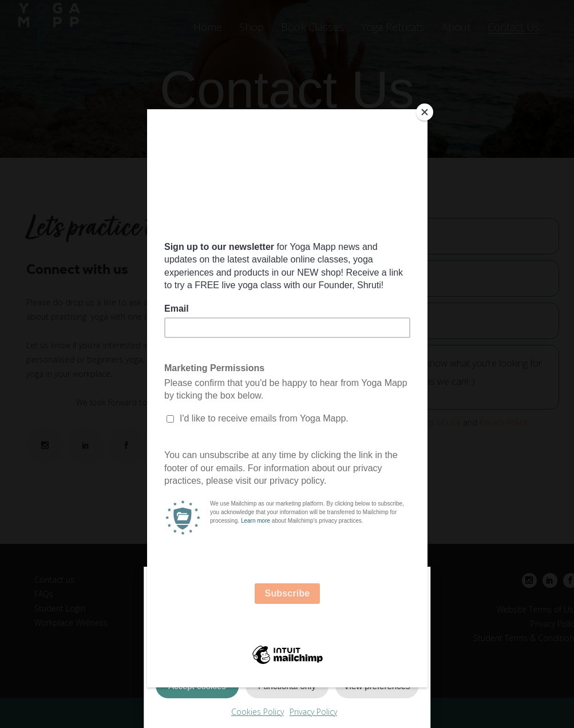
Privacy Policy (313, 712)
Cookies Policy (258, 712)
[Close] (425, 112)
